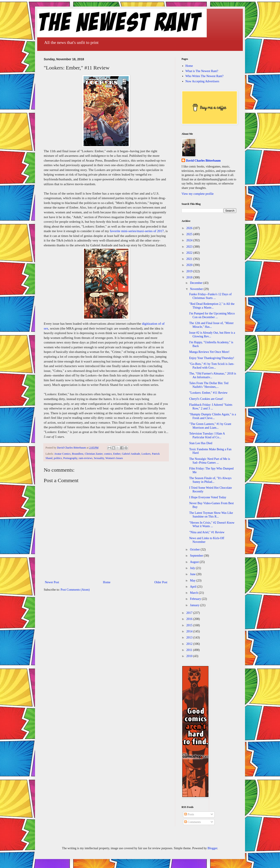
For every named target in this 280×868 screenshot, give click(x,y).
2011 (190, 650)
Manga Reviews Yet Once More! (209, 352)
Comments (192, 822)
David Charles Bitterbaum (203, 161)
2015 (190, 625)
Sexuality (99, 458)
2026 (190, 228)
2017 (190, 613)
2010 (190, 656)
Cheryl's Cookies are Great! (206, 399)
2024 (190, 240)
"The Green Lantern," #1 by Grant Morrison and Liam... (210, 426)
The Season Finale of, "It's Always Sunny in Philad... (210, 480)
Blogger (212, 848)
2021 (190, 259)
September (197, 556)
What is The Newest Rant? (202, 71)
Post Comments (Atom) (75, 590)
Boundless (78, 454)
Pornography (70, 458)
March (194, 593)
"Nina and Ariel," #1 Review (207, 532)
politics (58, 458)
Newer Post (52, 582)
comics (108, 454)
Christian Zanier (94, 454)
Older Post (161, 582)
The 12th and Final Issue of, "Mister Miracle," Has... (211, 325)
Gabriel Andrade (131, 454)
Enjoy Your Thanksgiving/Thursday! (212, 358)
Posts (189, 814)
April (193, 587)
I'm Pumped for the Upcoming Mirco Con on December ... (212, 315)
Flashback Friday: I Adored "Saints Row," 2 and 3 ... (211, 407)
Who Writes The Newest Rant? (205, 76)
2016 (190, 619)
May (193, 581)
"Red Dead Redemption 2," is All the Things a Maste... (212, 306)
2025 (190, 234)
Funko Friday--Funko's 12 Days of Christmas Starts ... (210, 296)
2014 (190, 631)
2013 (190, 638)
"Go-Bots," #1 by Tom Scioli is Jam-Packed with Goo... (212, 366)
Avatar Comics (62, 454)
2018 (190, 277)
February (196, 599)
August (195, 562)
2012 (190, 644)
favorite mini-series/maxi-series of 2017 (137, 231)
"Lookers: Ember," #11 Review (208, 393)
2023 (190, 247)
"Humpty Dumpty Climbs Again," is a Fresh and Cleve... (213, 416)
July (193, 568)
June (193, 574)
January (195, 605)
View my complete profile (198, 194)
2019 (190, 271)
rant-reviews (86, 458)
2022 (190, 253)
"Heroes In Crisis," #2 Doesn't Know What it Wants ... (212, 525)
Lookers (146, 454)
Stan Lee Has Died (201, 443)
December (197, 283)
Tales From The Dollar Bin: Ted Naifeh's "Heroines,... (209, 385)
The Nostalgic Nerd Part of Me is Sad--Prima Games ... (210, 461)
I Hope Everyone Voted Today (208, 497)
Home (107, 582)
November (197, 289)
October (195, 550)
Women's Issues (114, 458)
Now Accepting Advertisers (202, 81)
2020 (190, 265)
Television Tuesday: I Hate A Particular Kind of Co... (207, 435)
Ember (117, 454)
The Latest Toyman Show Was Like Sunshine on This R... (211, 515)
